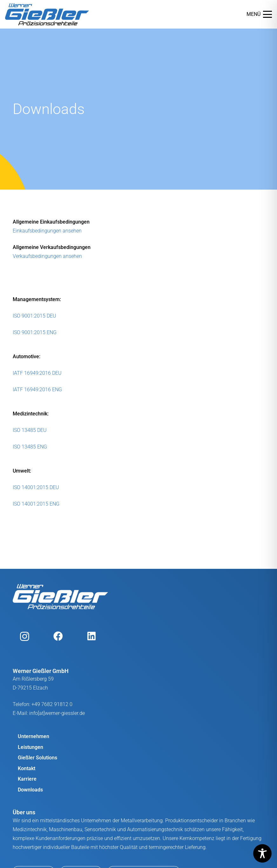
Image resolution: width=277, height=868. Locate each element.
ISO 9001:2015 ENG (35, 332)
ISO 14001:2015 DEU (36, 487)
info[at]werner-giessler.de (57, 713)
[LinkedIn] (91, 636)
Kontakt (27, 768)
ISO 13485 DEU (30, 430)
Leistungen (30, 747)
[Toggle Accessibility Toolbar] (262, 853)
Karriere (27, 779)
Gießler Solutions (37, 758)
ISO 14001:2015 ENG (36, 504)
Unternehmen (34, 736)
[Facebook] (58, 636)
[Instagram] (25, 636)
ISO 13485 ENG (30, 447)
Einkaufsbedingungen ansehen (47, 231)
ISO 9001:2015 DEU (34, 316)
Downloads (30, 790)
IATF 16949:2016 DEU (37, 373)
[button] (259, 14)
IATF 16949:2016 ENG (37, 390)
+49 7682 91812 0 (52, 704)
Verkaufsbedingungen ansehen (47, 256)
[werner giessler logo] (47, 14)
